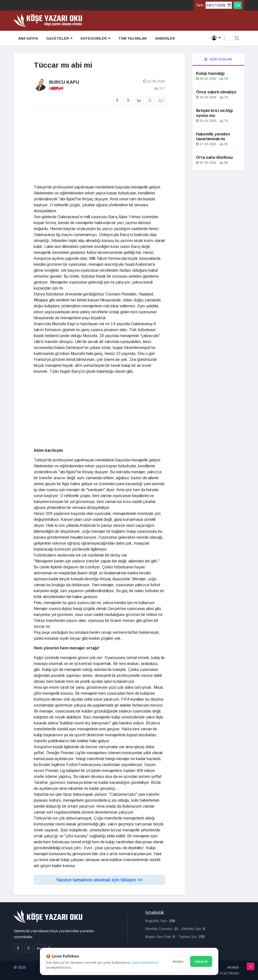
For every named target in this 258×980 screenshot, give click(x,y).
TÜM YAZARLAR (131, 39)
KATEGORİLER (94, 39)
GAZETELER (59, 39)
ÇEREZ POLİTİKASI (223, 973)
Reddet (178, 961)
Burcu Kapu (64, 82)
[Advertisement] (99, 146)
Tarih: (200, 5)
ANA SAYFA (28, 39)
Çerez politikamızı (145, 962)
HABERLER (163, 39)
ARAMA (233, 967)
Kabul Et (201, 961)
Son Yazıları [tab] (218, 59)
